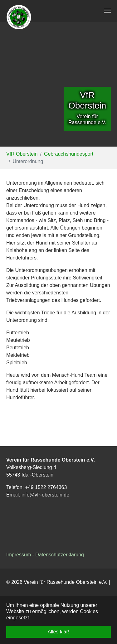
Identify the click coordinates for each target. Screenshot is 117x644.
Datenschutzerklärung (60, 555)
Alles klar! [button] (58, 632)
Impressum (19, 555)
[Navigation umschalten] (107, 11)
